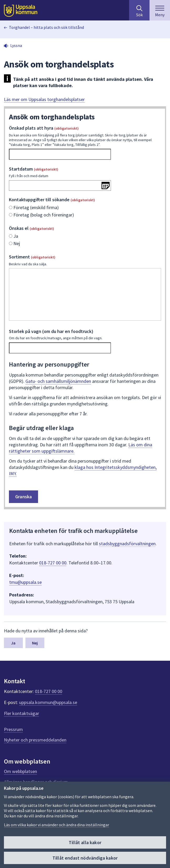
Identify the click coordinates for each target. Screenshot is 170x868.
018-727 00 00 (53, 563)
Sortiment (85, 260)
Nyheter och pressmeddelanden (35, 740)
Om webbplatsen (20, 771)
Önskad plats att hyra (85, 136)
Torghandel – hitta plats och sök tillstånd (46, 27)
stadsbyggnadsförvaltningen (127, 544)
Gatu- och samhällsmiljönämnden (58, 381)
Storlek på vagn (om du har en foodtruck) (85, 334)
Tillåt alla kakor (85, 842)
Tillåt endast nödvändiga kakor (85, 858)
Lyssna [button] (16, 45)
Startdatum (85, 172)
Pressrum (13, 729)
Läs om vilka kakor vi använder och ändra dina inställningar (57, 825)
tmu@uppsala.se (25, 582)
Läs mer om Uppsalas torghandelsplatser (44, 99)
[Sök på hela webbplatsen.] (139, 10)
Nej (35, 643)
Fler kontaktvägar (22, 713)
